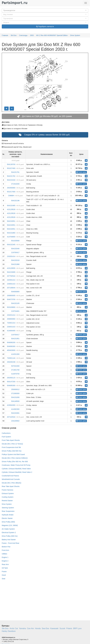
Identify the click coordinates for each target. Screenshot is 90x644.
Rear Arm (5, 564)
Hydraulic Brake (8, 515)
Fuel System (6, 437)
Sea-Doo (45, 628)
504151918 (11, 180)
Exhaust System (8, 493)
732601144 (11, 358)
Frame (4, 572)
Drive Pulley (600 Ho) (10, 536)
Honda (38, 628)
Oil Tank (5, 568)
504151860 (11, 233)
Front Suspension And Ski (11, 447)
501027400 (11, 168)
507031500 (15, 366)
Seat (3, 579)
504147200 (11, 382)
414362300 (15, 409)
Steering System (8, 508)
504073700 (11, 299)
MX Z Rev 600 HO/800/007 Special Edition (52, 35)
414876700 (15, 374)
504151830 (15, 397)
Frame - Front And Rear (11, 543)
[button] (45, 10)
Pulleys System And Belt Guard (13, 454)
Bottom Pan (6, 547)
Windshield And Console (11, 479)
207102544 (11, 417)
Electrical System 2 (9, 532)
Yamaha (22, 628)
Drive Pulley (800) (8, 522)
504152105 (15, 303)
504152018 (15, 260)
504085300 (11, 386)
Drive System (75, 35)
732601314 (11, 323)
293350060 (11, 188)
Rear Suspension (8, 511)
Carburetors (6, 433)
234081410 (11, 284)
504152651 (11, 221)
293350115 (11, 378)
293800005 (11, 296)
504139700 (11, 164)
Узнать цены (81, 172)
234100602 (15, 421)
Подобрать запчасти (45, 26)
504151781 (15, 172)
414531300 (15, 354)
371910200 (15, 184)
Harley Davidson (9, 631)
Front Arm (5, 550)
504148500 (15, 401)
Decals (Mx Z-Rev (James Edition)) (15, 458)
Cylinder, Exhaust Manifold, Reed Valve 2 (17, 472)
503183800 (11, 307)
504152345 (11, 245)
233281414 (11, 256)
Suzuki (62, 628)
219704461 (15, 311)
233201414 (11, 315)
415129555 (11, 268)
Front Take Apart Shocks (11, 440)
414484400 (11, 331)
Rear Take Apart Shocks (11, 486)
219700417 (15, 252)
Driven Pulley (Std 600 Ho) (12, 451)
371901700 (15, 370)
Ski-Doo (14, 35)
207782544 (11, 276)
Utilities (4, 554)
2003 (32, 35)
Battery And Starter (9, 540)
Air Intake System (8, 529)
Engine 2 (5, 561)
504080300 (11, 346)
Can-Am (30, 628)
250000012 (15, 389)
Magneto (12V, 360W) (10, 525)
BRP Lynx (77, 628)
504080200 (11, 342)
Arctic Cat (14, 628)
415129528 (11, 209)
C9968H (11, 196)
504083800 (15, 292)
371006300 (15, 393)
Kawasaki (54, 628)
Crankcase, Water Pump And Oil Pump (16, 465)
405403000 (11, 350)
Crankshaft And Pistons (10, 476)
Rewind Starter (7, 501)
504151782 (11, 176)
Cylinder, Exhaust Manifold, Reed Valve (16, 469)
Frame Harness (7, 490)
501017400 (11, 192)
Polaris (69, 628)
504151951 (15, 339)
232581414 (11, 280)
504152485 (11, 206)
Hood (4, 575)
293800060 (11, 319)
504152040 (15, 249)
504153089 (11, 272)
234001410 (11, 327)
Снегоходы (23, 35)
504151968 (15, 264)
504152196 (15, 201)
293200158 (11, 362)
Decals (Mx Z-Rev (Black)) (11, 483)
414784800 (11, 237)
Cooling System (8, 497)
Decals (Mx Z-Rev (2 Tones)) (12, 444)
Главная (5, 35)
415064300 (11, 405)
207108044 (11, 288)
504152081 (15, 413)
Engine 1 (5, 557)
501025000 (15, 241)
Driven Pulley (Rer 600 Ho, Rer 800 (15, 462)
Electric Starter (7, 518)
